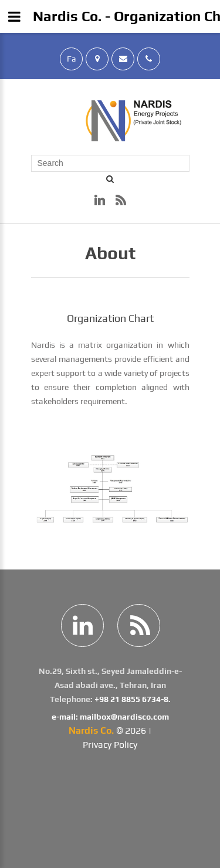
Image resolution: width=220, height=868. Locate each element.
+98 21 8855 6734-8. (133, 699)
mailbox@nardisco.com (124, 717)
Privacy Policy (110, 745)
